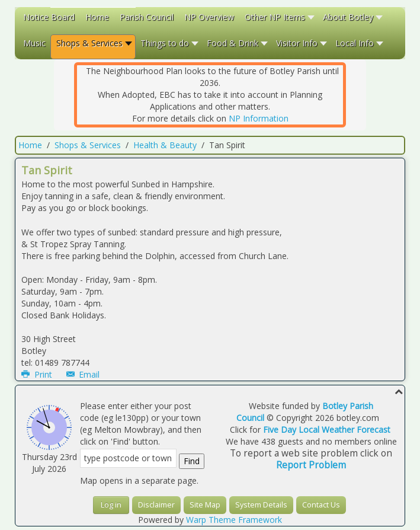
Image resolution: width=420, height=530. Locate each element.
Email (83, 374)
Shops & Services (88, 145)
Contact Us (321, 505)
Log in (111, 505)
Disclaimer (156, 505)
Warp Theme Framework (234, 520)
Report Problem (311, 465)
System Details (261, 505)
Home (30, 145)
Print (38, 374)
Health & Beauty (165, 145)
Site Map (205, 505)
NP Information (259, 118)
